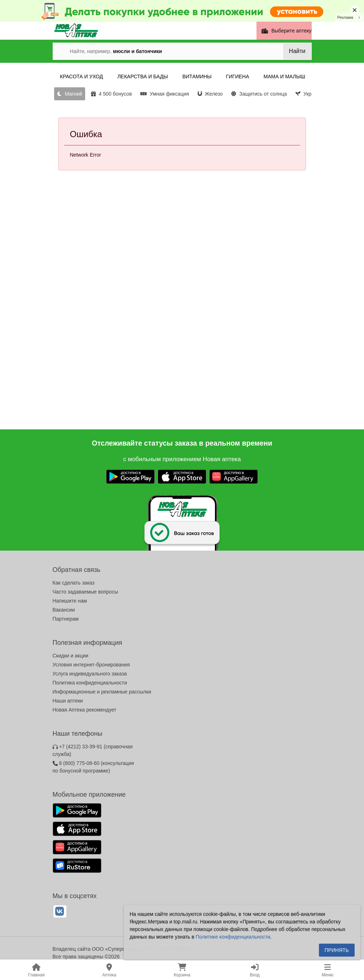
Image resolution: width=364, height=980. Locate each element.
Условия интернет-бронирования (91, 665)
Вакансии (64, 610)
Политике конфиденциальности (233, 939)
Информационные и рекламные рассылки (102, 692)
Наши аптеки (68, 701)
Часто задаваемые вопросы (85, 592)
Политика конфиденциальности (90, 683)
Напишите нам (70, 601)
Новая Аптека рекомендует (85, 710)
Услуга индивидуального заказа (90, 674)
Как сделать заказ (74, 583)
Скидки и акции (71, 656)
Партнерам (66, 619)
